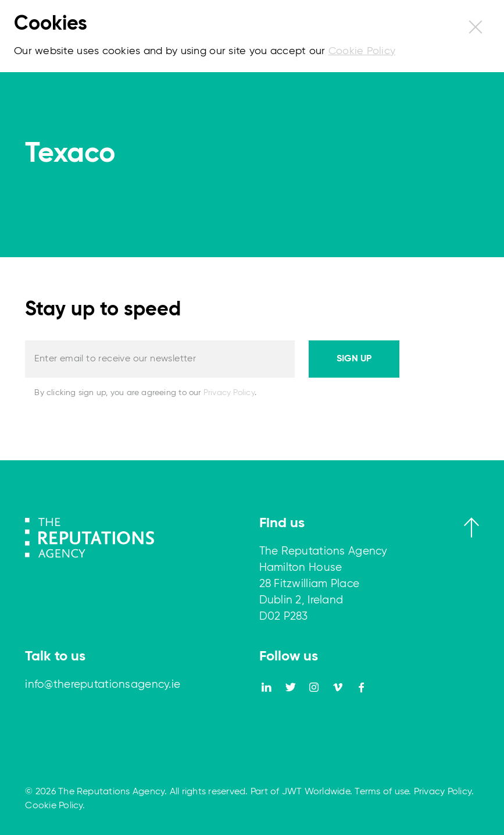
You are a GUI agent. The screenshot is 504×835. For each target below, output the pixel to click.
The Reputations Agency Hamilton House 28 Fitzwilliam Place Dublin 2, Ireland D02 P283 (324, 584)
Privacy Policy (229, 393)
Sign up (354, 359)
